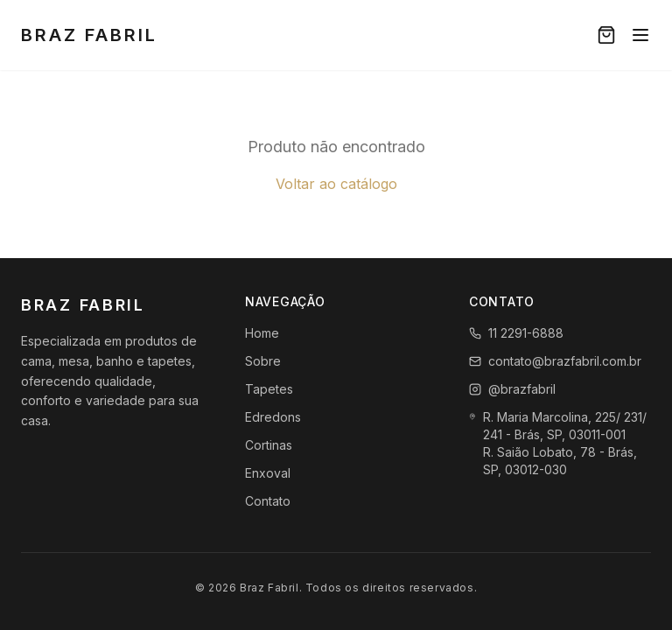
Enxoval (268, 473)
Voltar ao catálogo (336, 184)
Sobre (263, 361)
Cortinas (269, 445)
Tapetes (269, 389)
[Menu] (640, 35)
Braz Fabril (89, 35)
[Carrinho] (606, 35)
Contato (268, 501)
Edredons (273, 417)
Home (262, 333)
